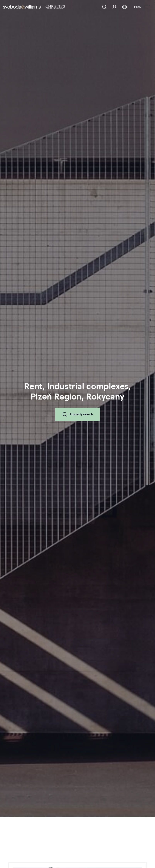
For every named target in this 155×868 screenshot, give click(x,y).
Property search (78, 414)
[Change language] (125, 7)
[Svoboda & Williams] (34, 7)
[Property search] (104, 7)
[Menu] (141, 7)
